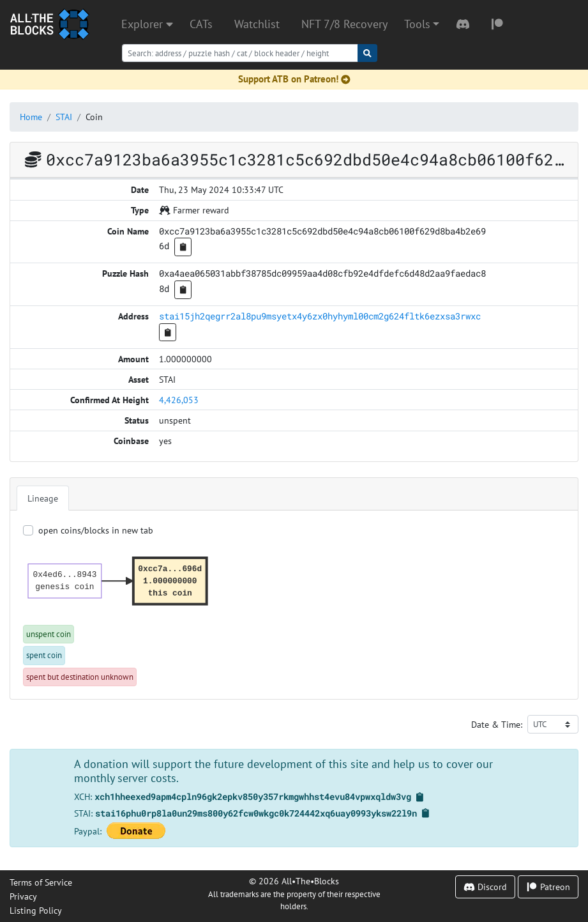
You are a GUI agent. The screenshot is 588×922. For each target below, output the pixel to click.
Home (31, 117)
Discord (485, 887)
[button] (422, 24)
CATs (201, 24)
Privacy (23, 896)
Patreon (548, 887)
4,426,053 (179, 400)
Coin (94, 117)
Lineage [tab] (43, 498)
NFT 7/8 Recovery (344, 24)
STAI (64, 117)
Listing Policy (36, 910)
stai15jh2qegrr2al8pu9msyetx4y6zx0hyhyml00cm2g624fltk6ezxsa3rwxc (320, 316)
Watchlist (257, 24)
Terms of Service (41, 882)
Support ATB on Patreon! (294, 79)
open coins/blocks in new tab (96, 530)
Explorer (147, 24)
